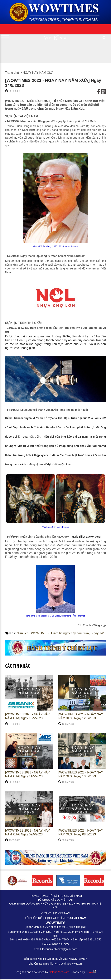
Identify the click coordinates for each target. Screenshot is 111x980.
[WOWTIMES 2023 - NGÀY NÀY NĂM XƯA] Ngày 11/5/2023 (27, 774)
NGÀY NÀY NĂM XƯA (38, 73)
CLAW (91, 972)
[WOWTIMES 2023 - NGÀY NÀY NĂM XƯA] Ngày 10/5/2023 (81, 774)
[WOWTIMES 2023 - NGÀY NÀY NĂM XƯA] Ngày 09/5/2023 (27, 832)
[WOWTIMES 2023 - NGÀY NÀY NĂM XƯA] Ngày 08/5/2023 (81, 832)
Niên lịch (22, 633)
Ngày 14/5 (98, 633)
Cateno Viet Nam (59, 972)
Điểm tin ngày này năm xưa (70, 633)
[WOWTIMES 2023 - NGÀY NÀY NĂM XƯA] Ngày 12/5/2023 (81, 716)
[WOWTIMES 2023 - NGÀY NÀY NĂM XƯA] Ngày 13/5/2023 (27, 716)
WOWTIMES (40, 633)
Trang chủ (12, 73)
